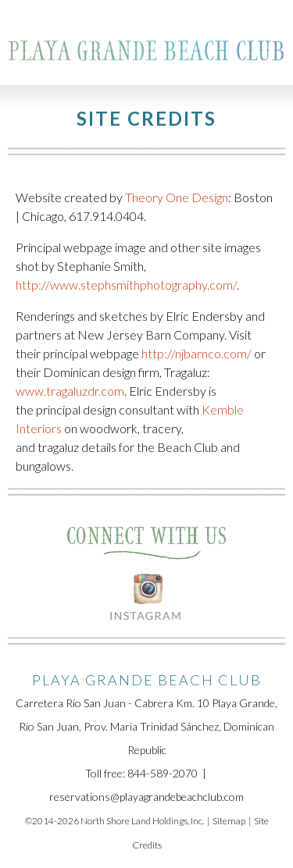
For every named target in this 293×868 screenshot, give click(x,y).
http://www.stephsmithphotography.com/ (126, 285)
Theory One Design (177, 197)
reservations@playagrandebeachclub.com (146, 797)
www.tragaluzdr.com (70, 391)
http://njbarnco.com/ (197, 353)
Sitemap (229, 821)
